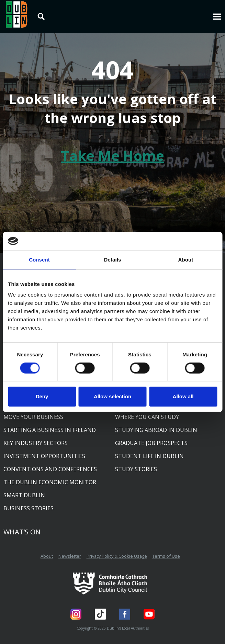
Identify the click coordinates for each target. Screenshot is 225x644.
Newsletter (70, 556)
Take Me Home (112, 156)
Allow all (183, 396)
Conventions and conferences (50, 469)
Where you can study (147, 417)
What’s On (22, 532)
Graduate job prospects (151, 443)
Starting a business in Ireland (50, 430)
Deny (42, 396)
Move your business (33, 417)
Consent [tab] (39, 259)
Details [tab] (113, 259)
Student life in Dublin (149, 456)
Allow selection (112, 396)
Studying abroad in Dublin (156, 430)
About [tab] (186, 259)
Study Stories (136, 469)
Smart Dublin (24, 495)
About (47, 556)
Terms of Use (166, 556)
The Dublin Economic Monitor (50, 482)
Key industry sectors (36, 443)
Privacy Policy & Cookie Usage (117, 556)
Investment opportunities (44, 456)
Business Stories (29, 508)
